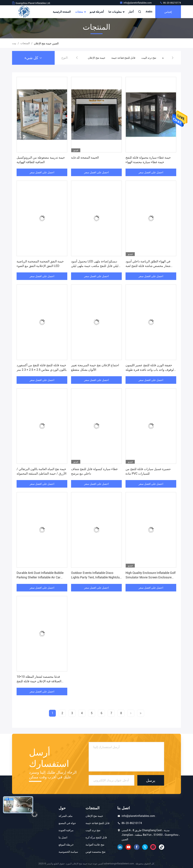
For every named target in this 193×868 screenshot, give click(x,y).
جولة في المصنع (67, 823)
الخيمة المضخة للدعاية (85, 158)
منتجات (80, 12)
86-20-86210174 (170, 3)
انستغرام (153, 847)
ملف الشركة (66, 816)
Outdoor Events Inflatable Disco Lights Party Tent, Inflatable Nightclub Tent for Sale (96, 577)
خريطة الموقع (66, 845)
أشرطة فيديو (97, 12)
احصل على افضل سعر (42, 172)
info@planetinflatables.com (136, 3)
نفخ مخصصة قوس (96, 852)
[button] (77, 58)
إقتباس (168, 12)
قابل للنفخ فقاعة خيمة (123, 58)
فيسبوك (137, 847)
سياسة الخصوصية (68, 852)
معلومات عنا (116, 12)
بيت (14, 43)
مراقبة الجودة (66, 830)
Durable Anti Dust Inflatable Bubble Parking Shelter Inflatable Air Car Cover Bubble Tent (40, 577)
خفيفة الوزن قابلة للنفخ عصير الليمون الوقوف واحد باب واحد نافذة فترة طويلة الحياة (150, 370)
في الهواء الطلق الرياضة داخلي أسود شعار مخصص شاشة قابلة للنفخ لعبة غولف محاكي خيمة (148, 266)
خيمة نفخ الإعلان (97, 58)
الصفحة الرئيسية (62, 12)
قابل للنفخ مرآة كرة (96, 837)
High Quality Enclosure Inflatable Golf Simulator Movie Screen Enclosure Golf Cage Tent (150, 577)
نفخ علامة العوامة (95, 845)
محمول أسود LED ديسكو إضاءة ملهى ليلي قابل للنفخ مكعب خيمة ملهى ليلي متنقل (95, 266)
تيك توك (162, 847)
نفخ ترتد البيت (149, 58)
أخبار (131, 12)
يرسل (151, 780)
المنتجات (25, 43)
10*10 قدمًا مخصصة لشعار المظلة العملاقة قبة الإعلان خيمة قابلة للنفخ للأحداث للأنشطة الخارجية (39, 681)
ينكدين (120, 847)
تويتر (145, 847)
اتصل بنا (63, 837)
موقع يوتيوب (128, 847)
